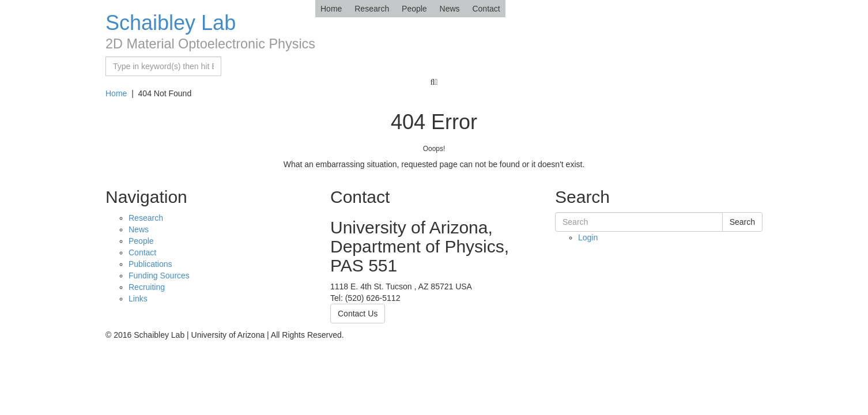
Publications (150, 264)
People (414, 9)
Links (138, 299)
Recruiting (147, 287)
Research (372, 9)
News (450, 9)
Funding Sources (159, 276)
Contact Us (358, 314)
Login (588, 237)
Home (331, 9)
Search (742, 222)
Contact (486, 9)
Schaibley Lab (171, 23)
